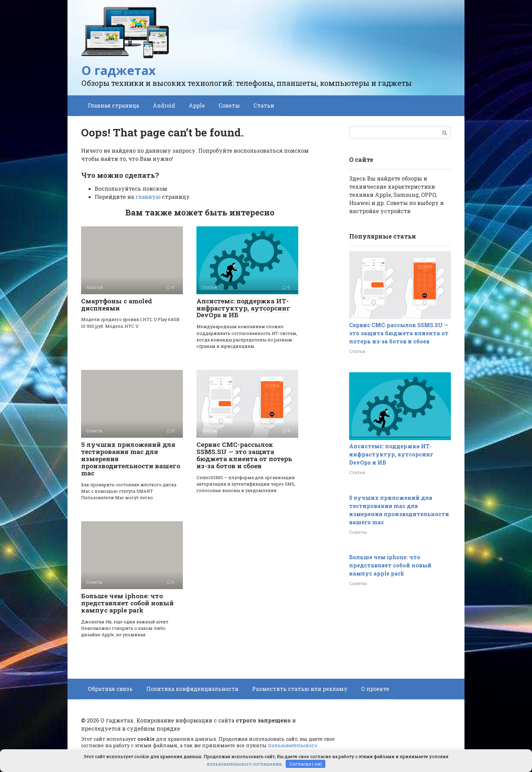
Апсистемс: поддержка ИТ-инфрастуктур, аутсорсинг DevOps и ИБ (243, 308)
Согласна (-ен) (306, 764)
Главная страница (113, 105)
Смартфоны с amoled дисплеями (117, 304)
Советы (229, 105)
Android (164, 105)
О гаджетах (119, 70)
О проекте (375, 689)
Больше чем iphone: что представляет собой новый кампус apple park (127, 603)
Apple (197, 105)
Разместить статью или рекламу (300, 689)
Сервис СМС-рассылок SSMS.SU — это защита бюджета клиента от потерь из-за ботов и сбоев (244, 455)
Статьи (264, 105)
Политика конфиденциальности (192, 689)
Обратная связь (110, 689)
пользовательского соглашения (244, 764)
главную (148, 197)
